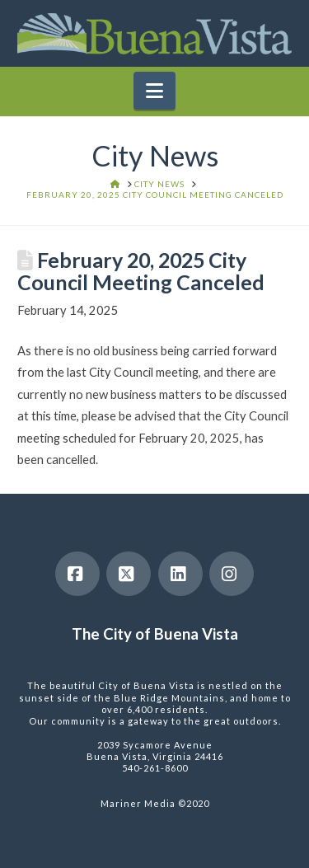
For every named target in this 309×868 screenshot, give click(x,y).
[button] (154, 91)
